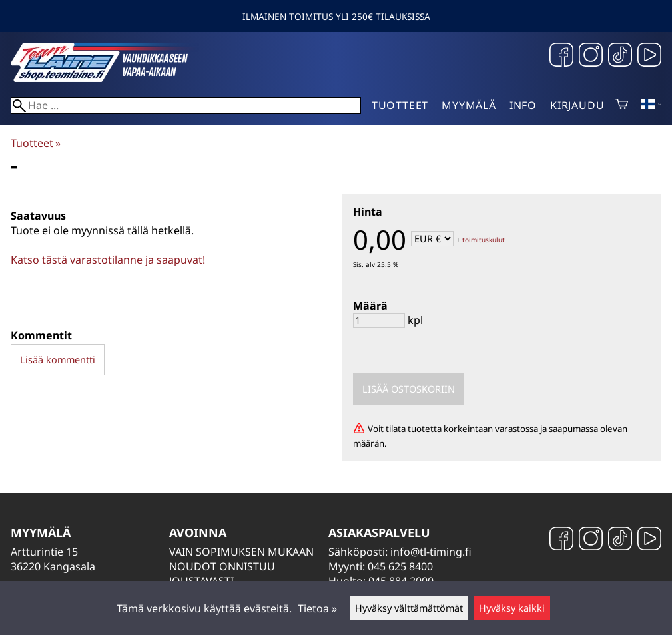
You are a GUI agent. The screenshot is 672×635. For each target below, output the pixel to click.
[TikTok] (620, 56)
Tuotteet (400, 105)
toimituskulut (484, 240)
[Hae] (186, 106)
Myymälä (469, 105)
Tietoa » (317, 608)
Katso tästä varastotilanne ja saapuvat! (108, 260)
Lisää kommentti (58, 360)
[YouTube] (649, 56)
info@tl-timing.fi (431, 552)
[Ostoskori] (622, 105)
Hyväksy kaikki (512, 608)
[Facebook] (561, 56)
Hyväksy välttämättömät (409, 608)
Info (523, 105)
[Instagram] (591, 56)
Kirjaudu (577, 105)
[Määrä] (379, 320)
